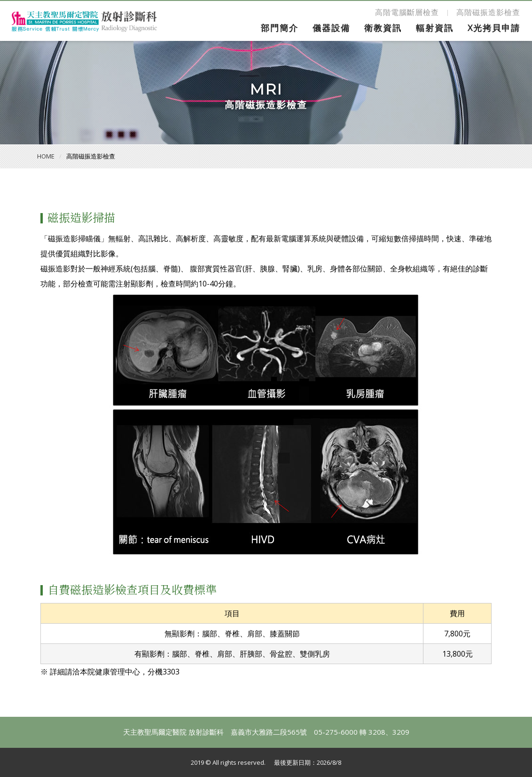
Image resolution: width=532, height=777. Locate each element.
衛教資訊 (383, 28)
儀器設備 (331, 28)
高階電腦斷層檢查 (407, 12)
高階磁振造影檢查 (488, 12)
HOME (46, 156)
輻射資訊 (435, 28)
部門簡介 (280, 28)
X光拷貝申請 (494, 28)
